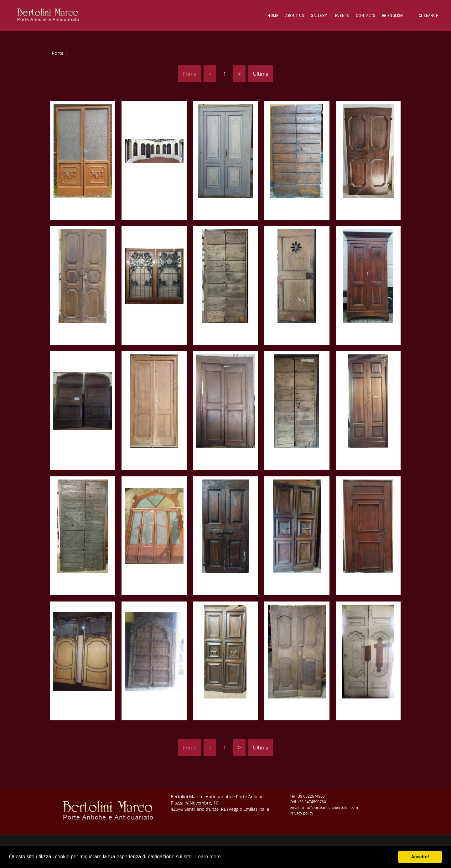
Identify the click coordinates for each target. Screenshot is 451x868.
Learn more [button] (208, 857)
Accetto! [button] (420, 857)
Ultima (261, 74)
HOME (273, 15)
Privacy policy (301, 813)
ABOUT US (295, 15)
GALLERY (319, 15)
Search (429, 16)
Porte (58, 53)
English (392, 15)
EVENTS (342, 15)
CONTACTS (365, 15)
